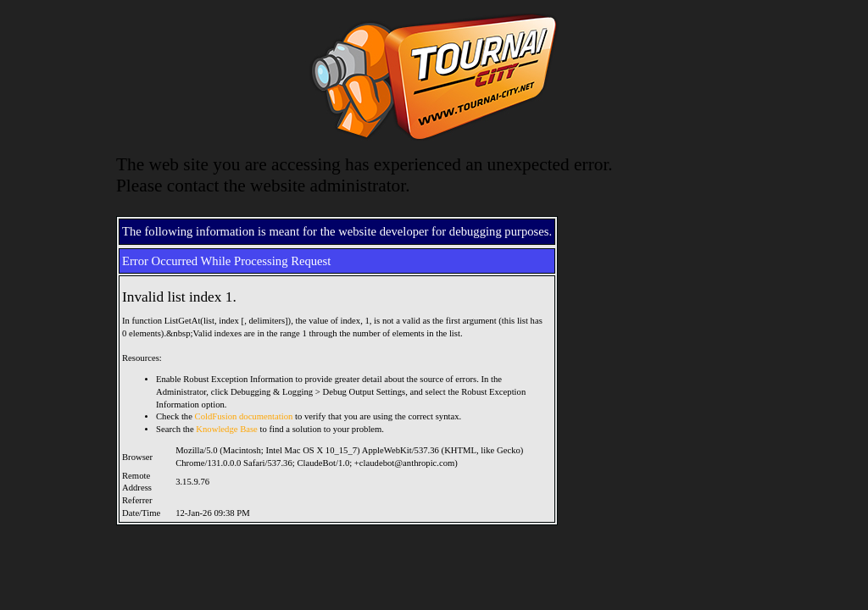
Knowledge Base (227, 429)
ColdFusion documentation (244, 416)
